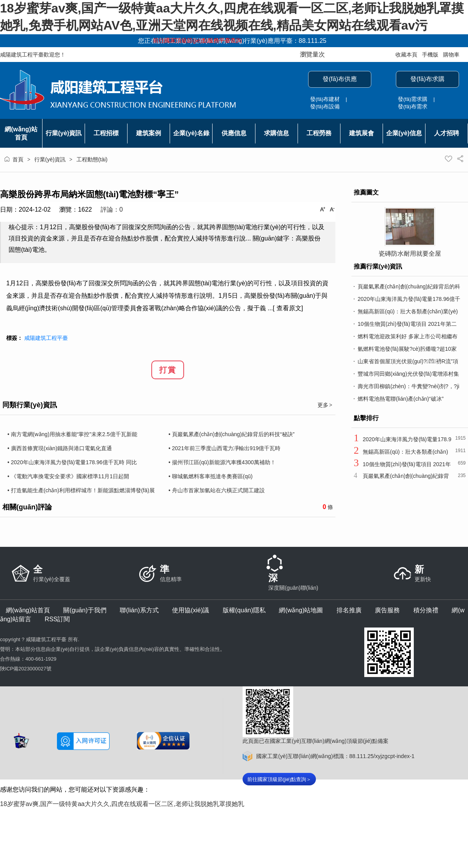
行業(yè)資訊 (64, 133)
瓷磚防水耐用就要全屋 (410, 254)
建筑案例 (149, 133)
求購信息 (277, 133)
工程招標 (106, 133)
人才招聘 (447, 133)
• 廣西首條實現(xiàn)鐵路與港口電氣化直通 (60, 448)
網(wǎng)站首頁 (28, 610)
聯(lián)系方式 (139, 610)
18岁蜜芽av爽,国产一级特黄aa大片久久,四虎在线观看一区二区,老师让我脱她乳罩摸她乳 (122, 804)
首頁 (18, 159)
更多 (325, 405)
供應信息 (234, 133)
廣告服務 (387, 610)
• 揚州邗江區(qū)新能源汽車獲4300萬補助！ (222, 462)
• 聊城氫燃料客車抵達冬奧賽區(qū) (211, 476)
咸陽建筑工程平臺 (46, 338)
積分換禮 (426, 610)
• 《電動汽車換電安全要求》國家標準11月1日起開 (68, 476)
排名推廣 (349, 610)
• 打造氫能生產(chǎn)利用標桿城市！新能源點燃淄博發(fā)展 (81, 490)
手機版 (430, 55)
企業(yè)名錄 (191, 133)
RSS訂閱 (58, 619)
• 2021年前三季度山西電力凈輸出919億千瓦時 (224, 448)
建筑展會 (362, 133)
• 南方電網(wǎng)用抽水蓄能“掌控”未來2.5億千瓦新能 (72, 434)
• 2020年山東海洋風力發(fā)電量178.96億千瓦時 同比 (72, 462)
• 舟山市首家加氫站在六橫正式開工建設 (217, 490)
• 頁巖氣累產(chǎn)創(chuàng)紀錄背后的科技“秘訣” (231, 434)
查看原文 (289, 308)
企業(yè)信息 (404, 133)
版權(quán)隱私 (244, 610)
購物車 (451, 55)
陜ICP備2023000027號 (26, 669)
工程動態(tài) (92, 159)
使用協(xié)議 (191, 610)
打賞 (168, 370)
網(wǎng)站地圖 (301, 610)
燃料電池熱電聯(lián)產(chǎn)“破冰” (401, 399)
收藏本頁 (406, 55)
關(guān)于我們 (85, 610)
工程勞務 (319, 133)
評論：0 (112, 209)
